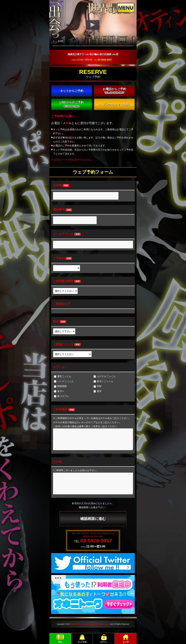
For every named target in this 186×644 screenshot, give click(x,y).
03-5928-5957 (105, 60)
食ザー (59, 391)
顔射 (98, 386)
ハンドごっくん (64, 381)
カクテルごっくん (105, 376)
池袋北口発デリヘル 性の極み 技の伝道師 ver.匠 (90, 624)
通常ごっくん (63, 376)
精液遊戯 (60, 386)
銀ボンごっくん (103, 381)
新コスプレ (61, 396)
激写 (98, 391)
